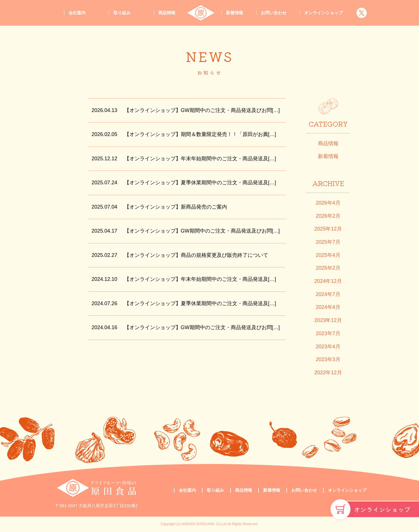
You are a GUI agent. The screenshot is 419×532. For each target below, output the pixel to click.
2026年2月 (328, 216)
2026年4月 (328, 203)
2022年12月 (328, 373)
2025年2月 (328, 268)
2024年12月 (328, 281)
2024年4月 (328, 307)
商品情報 (167, 13)
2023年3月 (328, 359)
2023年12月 (328, 320)
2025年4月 (328, 255)
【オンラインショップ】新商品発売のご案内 (176, 207)
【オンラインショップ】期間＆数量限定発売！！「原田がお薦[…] (200, 134)
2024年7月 (328, 294)
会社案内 (77, 13)
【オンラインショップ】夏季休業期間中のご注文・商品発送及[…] (200, 183)
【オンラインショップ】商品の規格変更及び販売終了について (196, 255)
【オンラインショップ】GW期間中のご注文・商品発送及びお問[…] (202, 110)
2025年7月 (328, 242)
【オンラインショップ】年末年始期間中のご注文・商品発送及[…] (200, 159)
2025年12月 (328, 229)
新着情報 (234, 13)
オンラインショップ (382, 509)
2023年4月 (328, 347)
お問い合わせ (274, 13)
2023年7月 (328, 333)
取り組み (122, 13)
